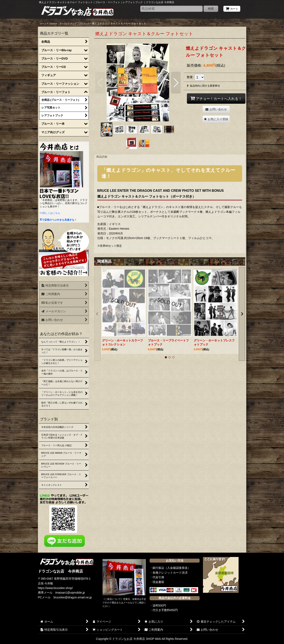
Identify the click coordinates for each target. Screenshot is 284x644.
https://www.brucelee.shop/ (55, 588)
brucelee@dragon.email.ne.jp (73, 597)
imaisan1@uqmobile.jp (70, 593)
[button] (100, 83)
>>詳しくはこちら (50, 213)
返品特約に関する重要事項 (203, 86)
